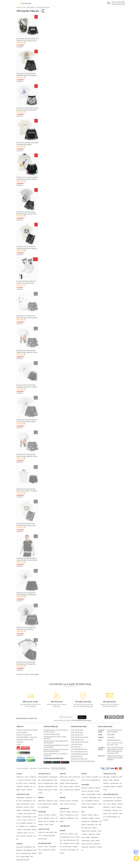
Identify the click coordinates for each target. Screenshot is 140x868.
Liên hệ (18, 744)
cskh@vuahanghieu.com (114, 740)
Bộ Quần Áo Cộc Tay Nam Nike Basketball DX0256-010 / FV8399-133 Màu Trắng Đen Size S (27, 386)
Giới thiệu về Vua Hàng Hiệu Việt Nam (27, 730)
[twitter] (118, 717)
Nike (24, 8)
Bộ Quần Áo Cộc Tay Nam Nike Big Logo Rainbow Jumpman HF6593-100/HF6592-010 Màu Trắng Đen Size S (27, 178)
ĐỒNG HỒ (41, 798)
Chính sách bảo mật (77, 744)
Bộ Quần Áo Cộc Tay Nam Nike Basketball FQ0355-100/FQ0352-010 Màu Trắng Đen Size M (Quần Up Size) (27, 75)
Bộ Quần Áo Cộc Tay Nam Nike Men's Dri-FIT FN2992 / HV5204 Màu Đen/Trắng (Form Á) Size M (27, 490)
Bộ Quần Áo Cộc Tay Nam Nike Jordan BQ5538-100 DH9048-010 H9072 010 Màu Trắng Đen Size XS (27, 594)
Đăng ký (82, 717)
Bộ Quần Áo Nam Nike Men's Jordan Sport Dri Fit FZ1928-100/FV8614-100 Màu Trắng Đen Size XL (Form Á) (27, 109)
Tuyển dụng (20, 742)
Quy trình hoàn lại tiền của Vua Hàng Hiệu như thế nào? (55, 755)
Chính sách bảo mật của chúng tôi (82, 720)
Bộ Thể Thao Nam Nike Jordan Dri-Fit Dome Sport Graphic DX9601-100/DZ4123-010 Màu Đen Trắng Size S (27, 421)
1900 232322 (121, 4)
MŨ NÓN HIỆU (42, 812)
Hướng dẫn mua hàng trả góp (79, 759)
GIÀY (83, 812)
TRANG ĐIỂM (85, 785)
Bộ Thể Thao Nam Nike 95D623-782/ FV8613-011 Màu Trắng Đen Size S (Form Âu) (27, 40)
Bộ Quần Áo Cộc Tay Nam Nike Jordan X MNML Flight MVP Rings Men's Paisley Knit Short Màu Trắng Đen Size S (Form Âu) (27, 352)
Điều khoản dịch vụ (76, 747)
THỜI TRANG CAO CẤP (23, 794)
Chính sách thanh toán (77, 740)
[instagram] (110, 717)
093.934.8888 (121, 2)
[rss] (122, 717)
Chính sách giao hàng (77, 735)
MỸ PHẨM (62, 831)
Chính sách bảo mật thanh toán (80, 742)
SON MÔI (84, 774)
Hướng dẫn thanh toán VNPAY (25, 740)
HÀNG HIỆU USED (65, 826)
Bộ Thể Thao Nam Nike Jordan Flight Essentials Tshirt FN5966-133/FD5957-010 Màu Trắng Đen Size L (27, 144)
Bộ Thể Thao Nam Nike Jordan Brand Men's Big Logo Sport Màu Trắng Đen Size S (26, 213)
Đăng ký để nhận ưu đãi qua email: (27, 718)
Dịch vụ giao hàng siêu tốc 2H (79, 752)
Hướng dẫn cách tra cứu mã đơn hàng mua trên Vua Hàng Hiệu (56, 731)
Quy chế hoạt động (22, 732)
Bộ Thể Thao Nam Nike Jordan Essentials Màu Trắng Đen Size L (26, 524)
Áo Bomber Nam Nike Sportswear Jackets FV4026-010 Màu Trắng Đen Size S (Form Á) (27, 559)
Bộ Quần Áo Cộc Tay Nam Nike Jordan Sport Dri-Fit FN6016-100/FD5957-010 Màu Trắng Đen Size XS (26, 629)
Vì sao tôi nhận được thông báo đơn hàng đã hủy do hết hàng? (56, 746)
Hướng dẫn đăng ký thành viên (80, 754)
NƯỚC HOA (63, 774)
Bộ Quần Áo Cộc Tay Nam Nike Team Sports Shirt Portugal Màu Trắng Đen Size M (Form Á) (26, 663)
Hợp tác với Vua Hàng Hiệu (24, 735)
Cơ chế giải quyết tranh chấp (79, 749)
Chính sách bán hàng (77, 730)
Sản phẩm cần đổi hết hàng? (52, 734)
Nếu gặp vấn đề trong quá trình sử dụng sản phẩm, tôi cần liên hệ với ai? (56, 750)
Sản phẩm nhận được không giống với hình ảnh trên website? (56, 742)
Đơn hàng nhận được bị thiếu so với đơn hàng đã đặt (55, 738)
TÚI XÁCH (19, 774)
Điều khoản (34, 768)
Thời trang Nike (30, 8)
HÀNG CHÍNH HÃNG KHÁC (111, 794)
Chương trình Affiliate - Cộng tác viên (27, 737)
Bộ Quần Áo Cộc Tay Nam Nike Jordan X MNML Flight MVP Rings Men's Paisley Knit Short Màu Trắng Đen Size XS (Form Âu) (27, 455)
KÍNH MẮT (63, 798)
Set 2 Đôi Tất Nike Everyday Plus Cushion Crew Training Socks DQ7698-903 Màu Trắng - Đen (26, 282)
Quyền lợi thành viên (77, 756)
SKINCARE (19, 844)
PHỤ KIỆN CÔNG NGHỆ (45, 843)
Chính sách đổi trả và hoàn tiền (80, 737)
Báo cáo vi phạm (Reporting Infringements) (83, 761)
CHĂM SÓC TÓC (64, 809)
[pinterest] (114, 717)
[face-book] (106, 717)
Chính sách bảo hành (77, 732)
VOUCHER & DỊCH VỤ (44, 774)
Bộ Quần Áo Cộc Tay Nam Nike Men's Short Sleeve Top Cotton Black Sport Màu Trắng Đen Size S (27, 317)
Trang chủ (19, 8)
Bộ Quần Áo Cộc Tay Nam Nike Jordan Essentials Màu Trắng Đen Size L (27, 248)
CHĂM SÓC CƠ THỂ (44, 829)
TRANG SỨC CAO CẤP (110, 774)
